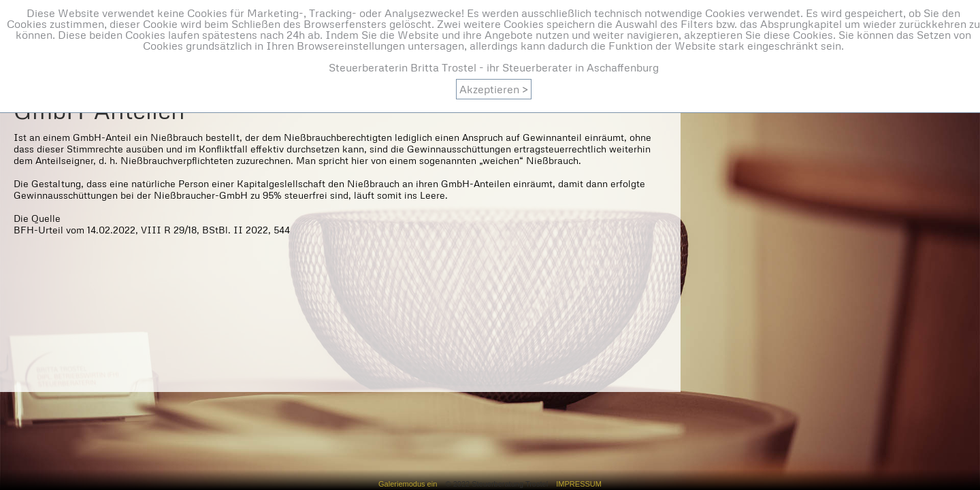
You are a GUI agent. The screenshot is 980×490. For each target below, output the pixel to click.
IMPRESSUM (575, 484)
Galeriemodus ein (412, 484)
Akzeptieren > (494, 89)
